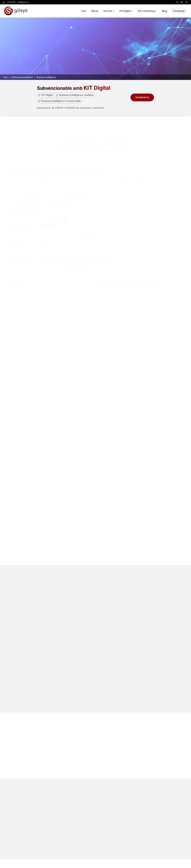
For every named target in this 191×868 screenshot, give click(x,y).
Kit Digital (126, 11)
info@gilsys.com (23, 2)
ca (182, 2)
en (186, 2)
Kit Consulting (148, 11)
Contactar (179, 11)
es (177, 2)
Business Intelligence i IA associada (59, 105)
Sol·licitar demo (112, 58)
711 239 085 (11, 2)
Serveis (109, 11)
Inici (84, 11)
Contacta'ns (142, 101)
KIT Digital (45, 99)
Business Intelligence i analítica (75, 99)
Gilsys (95, 11)
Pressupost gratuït (81, 58)
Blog (165, 11)
